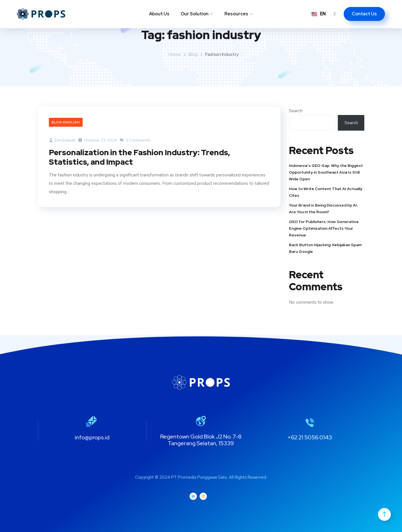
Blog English (66, 122)
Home (175, 54)
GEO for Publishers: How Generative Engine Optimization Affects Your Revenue (324, 228)
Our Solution (195, 14)
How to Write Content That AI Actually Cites (326, 192)
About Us (159, 14)
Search (296, 111)
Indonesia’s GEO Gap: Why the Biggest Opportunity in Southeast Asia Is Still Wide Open (326, 172)
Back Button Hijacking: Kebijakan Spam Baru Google (325, 248)
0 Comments (135, 140)
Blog (193, 54)
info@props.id (92, 437)
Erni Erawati (62, 140)
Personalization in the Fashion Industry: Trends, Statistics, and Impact (146, 158)
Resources (236, 14)
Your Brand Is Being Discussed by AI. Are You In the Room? (323, 209)
